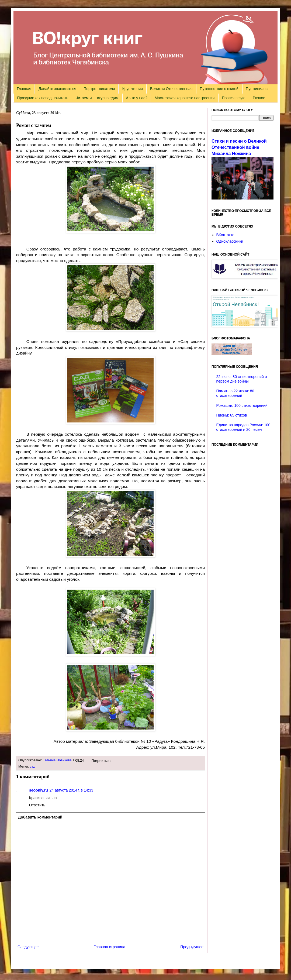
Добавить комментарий (40, 817)
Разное (259, 98)
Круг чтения (133, 89)
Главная (24, 89)
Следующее (28, 947)
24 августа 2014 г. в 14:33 (71, 790)
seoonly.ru (39, 790)
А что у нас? (137, 98)
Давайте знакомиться (57, 89)
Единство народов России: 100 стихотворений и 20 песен (243, 427)
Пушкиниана (257, 89)
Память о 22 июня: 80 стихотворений (235, 393)
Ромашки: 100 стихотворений (242, 405)
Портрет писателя (99, 89)
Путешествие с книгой (219, 89)
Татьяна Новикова (57, 760)
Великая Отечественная (171, 89)
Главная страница (110, 947)
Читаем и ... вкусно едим (97, 98)
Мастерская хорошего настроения (185, 98)
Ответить (37, 805)
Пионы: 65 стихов (232, 415)
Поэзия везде (233, 98)
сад (33, 766)
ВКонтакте (225, 235)
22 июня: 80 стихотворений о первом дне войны (242, 379)
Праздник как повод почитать (43, 98)
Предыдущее (192, 947)
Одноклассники (230, 241)
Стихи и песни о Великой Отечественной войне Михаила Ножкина (239, 147)
